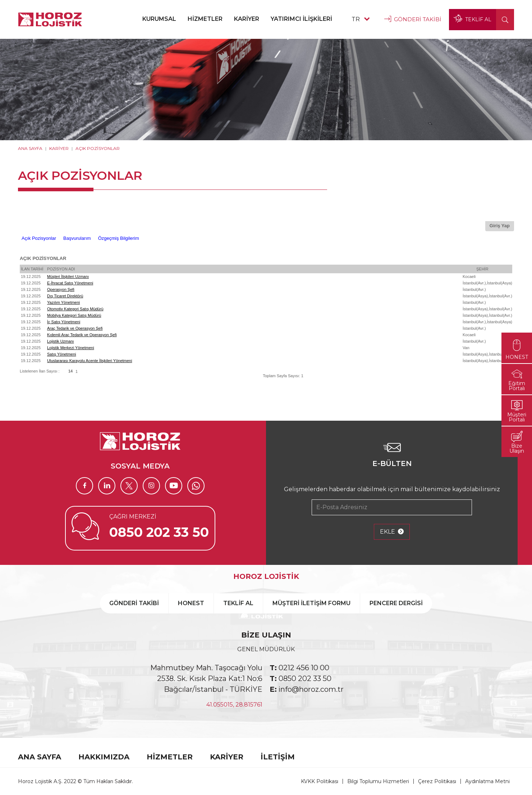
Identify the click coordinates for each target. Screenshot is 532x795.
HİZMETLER (205, 19)
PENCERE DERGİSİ (396, 603)
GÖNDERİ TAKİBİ (413, 19)
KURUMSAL (159, 19)
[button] (505, 20)
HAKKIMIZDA (104, 757)
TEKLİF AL (473, 19)
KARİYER (247, 19)
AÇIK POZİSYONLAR (98, 148)
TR (361, 19)
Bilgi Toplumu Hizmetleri (378, 781)
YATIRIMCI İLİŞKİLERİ (301, 19)
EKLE (392, 532)
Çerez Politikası (437, 781)
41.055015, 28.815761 (234, 705)
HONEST (191, 603)
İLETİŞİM (278, 757)
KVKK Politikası (320, 781)
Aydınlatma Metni (487, 781)
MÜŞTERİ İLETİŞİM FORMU (311, 603)
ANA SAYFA (30, 148)
